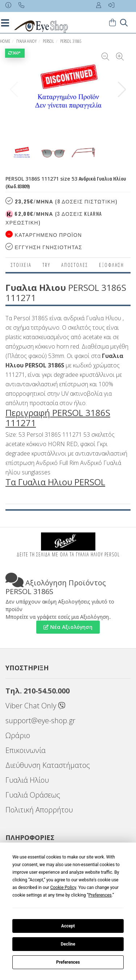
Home (5, 41)
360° (15, 53)
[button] (122, 90)
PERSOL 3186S (71, 41)
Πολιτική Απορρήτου (39, 810)
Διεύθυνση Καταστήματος (48, 765)
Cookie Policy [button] (63, 888)
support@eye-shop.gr (40, 720)
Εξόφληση (112, 265)
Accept (68, 926)
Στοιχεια (21, 265)
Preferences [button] (100, 895)
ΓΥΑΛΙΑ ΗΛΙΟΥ (26, 41)
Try (46, 265)
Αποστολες (75, 265)
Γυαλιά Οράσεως (33, 795)
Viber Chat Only (35, 706)
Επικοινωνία (26, 750)
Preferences (68, 962)
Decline (68, 944)
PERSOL (48, 41)
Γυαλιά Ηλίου (27, 780)
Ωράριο (18, 735)
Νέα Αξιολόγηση (68, 627)
